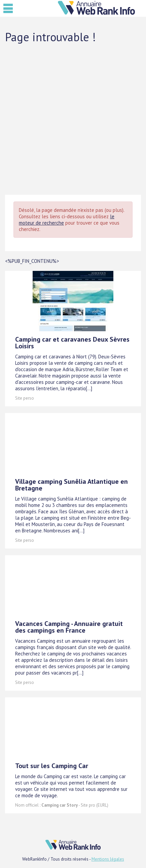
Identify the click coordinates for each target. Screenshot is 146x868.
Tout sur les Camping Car (52, 766)
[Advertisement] (73, 119)
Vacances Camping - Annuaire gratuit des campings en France (69, 627)
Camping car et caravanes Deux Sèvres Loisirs (72, 343)
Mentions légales (108, 859)
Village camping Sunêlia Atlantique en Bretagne (71, 485)
